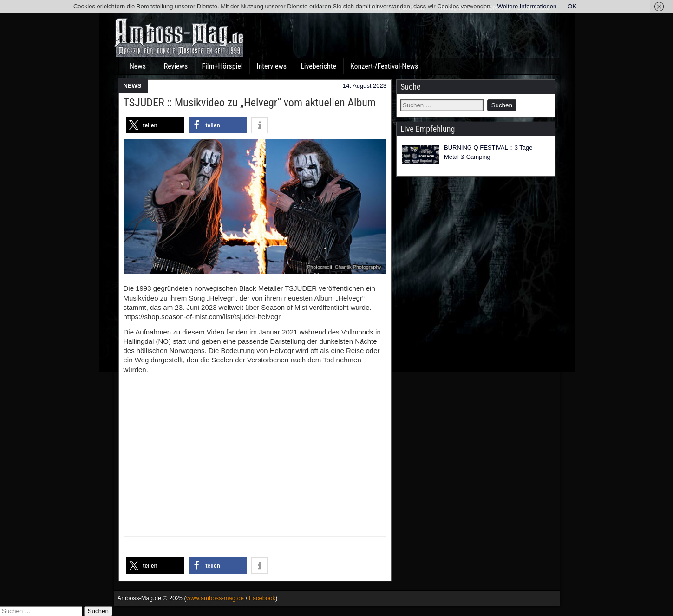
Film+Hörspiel (222, 66)
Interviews (271, 66)
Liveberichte (318, 66)
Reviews (176, 66)
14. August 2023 (365, 86)
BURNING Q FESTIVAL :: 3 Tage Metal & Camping (488, 152)
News (138, 66)
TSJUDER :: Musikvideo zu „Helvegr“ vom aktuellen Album (250, 103)
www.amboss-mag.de (215, 598)
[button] (155, 125)
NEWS (133, 86)
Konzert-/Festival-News (384, 66)
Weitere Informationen (527, 6)
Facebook (262, 598)
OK (572, 6)
